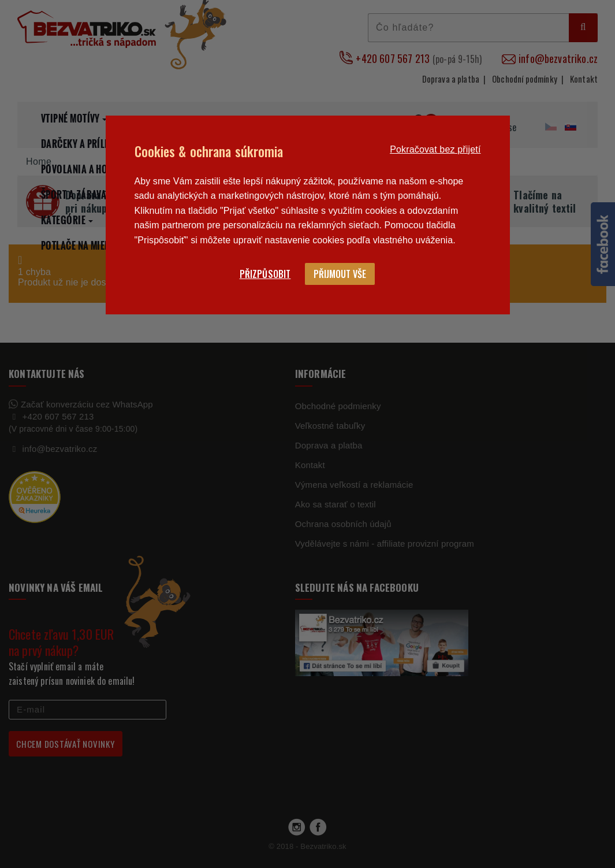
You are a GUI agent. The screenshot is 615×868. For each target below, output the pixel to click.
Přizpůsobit (265, 274)
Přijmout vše (340, 274)
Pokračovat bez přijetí (435, 149)
